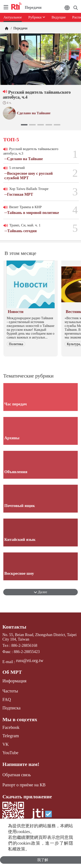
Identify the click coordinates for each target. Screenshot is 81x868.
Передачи (20, 28)
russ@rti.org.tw (30, 660)
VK (6, 744)
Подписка (11, 708)
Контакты (14, 627)
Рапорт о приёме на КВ (24, 785)
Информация (14, 681)
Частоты (10, 691)
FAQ (7, 700)
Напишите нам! (21, 764)
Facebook (11, 727)
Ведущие (59, 17)
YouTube (10, 753)
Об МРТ (12, 672)
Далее (40, 592)
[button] (24, 125)
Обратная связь (17, 775)
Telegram (11, 736)
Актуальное (13, 17)
